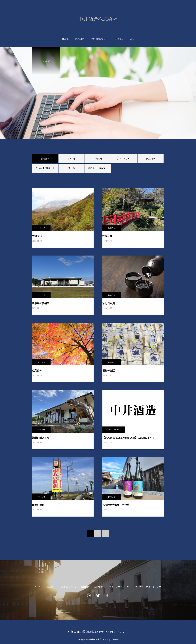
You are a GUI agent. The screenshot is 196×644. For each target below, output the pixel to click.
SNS (132, 39)
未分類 (72, 168)
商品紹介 (80, 39)
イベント (72, 159)
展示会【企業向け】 (45, 168)
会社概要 (119, 39)
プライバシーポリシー (118, 587)
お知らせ (98, 159)
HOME (65, 39)
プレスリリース (124, 159)
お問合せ (98, 587)
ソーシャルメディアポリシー (147, 587)
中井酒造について (99, 39)
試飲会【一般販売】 (98, 168)
